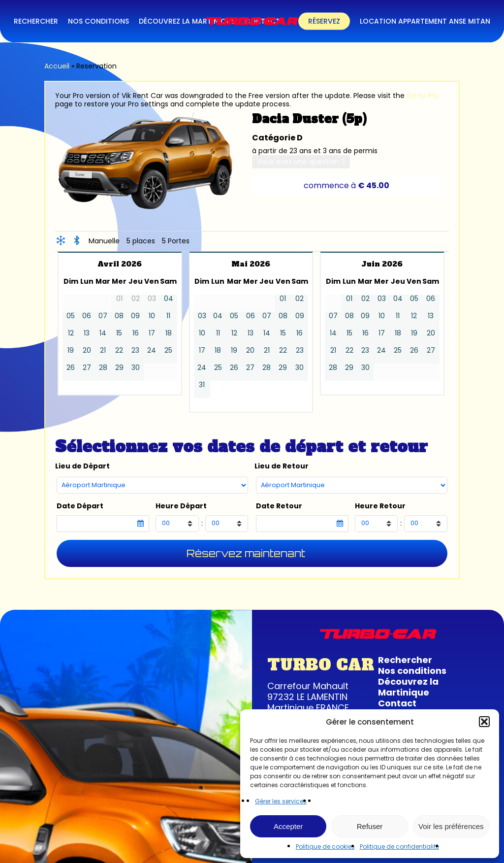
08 (119, 316)
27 (87, 368)
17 (152, 333)
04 (169, 299)
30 (136, 368)
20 (87, 350)
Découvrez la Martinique (408, 687)
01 (283, 299)
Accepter (288, 826)
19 (71, 350)
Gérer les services (281, 801)
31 (202, 385)
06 (87, 316)
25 (168, 350)
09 (135, 316)
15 (119, 333)
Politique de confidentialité (399, 846)
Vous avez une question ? (301, 162)
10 (152, 316)
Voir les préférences (451, 826)
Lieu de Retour (282, 466)
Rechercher (405, 660)
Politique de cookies (325, 846)
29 (119, 368)
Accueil (57, 66)
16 (136, 333)
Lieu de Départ (82, 466)
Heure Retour (380, 506)
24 (152, 350)
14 (103, 333)
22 (119, 350)
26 (71, 368)
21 (103, 350)
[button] (484, 722)
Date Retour (279, 506)
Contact (397, 703)
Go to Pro (423, 96)
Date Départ (80, 506)
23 (135, 350)
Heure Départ (181, 506)
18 (169, 333)
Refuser (370, 826)
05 (71, 316)
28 (103, 368)
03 (202, 316)
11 (168, 316)
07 (103, 316)
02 (299, 299)
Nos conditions (412, 671)
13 (87, 333)
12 (71, 333)
